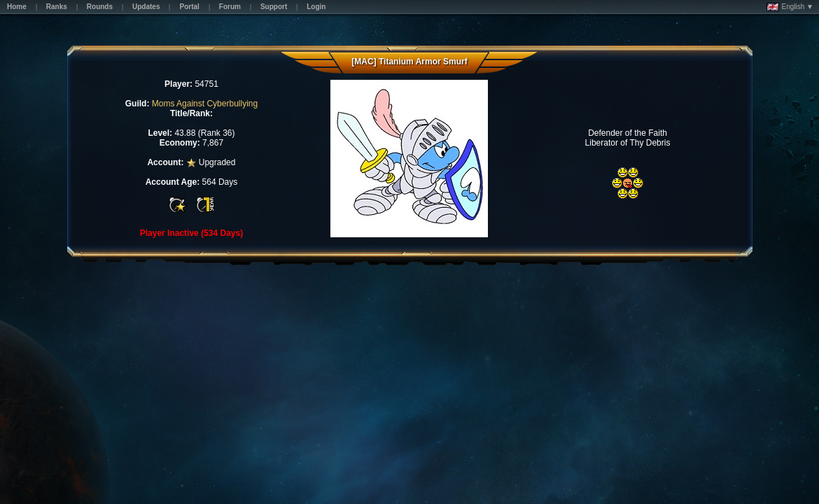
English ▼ (790, 7)
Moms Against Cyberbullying (205, 104)
